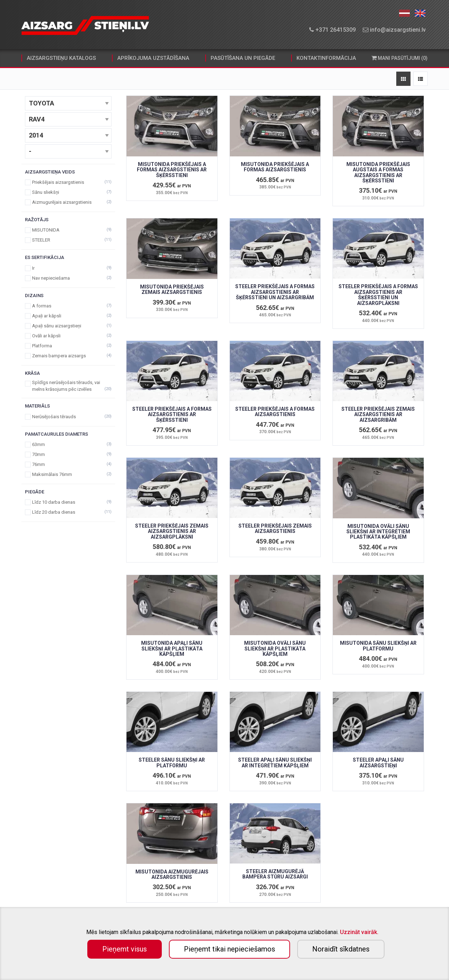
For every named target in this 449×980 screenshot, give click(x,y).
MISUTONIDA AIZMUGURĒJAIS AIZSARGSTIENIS (172, 874)
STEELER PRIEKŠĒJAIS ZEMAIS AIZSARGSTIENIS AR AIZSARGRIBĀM (378, 414)
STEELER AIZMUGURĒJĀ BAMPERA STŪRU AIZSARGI (275, 874)
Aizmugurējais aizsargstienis (68, 202)
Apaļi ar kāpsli (68, 316)
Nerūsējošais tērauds (68, 417)
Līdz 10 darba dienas (68, 502)
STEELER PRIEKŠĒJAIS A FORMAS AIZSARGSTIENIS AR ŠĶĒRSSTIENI (172, 414)
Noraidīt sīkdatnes (341, 949)
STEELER (68, 240)
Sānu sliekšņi (68, 192)
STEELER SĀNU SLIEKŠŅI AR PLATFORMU (172, 763)
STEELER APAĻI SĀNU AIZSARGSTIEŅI (378, 763)
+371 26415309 (332, 30)
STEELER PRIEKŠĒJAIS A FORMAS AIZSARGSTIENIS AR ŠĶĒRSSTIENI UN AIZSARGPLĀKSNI (378, 295)
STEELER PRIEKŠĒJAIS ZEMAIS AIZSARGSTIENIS (275, 528)
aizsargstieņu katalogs (61, 58)
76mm (68, 464)
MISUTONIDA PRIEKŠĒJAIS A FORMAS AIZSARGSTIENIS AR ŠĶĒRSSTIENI (172, 170)
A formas (68, 306)
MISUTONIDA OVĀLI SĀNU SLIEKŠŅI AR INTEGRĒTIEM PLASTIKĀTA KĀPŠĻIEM (378, 532)
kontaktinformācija (326, 58)
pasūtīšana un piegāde (243, 58)
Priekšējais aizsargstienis (68, 182)
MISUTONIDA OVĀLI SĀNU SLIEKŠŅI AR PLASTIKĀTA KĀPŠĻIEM (275, 649)
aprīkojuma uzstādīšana (153, 58)
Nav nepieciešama (68, 278)
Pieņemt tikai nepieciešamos (229, 949)
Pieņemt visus (125, 949)
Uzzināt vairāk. (359, 932)
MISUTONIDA (68, 230)
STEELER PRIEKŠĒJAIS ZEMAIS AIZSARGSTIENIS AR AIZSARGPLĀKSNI (172, 531)
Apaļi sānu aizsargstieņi (68, 326)
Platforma (68, 346)
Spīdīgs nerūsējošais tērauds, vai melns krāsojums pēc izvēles (68, 386)
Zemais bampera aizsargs (68, 356)
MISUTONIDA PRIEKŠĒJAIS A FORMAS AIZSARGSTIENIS (275, 167)
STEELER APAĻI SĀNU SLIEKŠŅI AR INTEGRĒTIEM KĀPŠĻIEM (275, 763)
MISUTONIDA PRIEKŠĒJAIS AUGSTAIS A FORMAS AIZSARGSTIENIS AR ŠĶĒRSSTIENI (378, 172)
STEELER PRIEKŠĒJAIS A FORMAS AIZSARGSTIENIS (275, 412)
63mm (68, 444)
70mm (68, 454)
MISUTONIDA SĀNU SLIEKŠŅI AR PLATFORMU (378, 646)
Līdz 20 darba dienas (68, 512)
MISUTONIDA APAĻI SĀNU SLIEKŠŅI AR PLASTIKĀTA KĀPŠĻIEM (172, 649)
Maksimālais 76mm (68, 474)
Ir (68, 268)
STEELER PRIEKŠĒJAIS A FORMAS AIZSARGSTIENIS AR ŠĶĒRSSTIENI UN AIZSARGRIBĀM (275, 292)
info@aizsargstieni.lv (394, 30)
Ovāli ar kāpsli (68, 336)
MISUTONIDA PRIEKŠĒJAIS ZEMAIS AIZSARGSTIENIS (172, 289)
